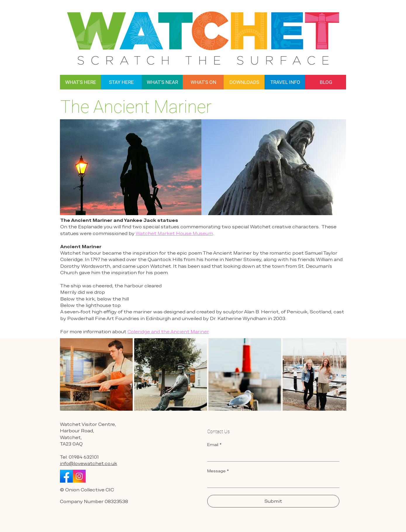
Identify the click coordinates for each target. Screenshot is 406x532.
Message (218, 471)
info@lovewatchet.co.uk (89, 463)
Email (214, 445)
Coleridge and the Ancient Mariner (168, 332)
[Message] (272, 482)
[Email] (272, 455)
